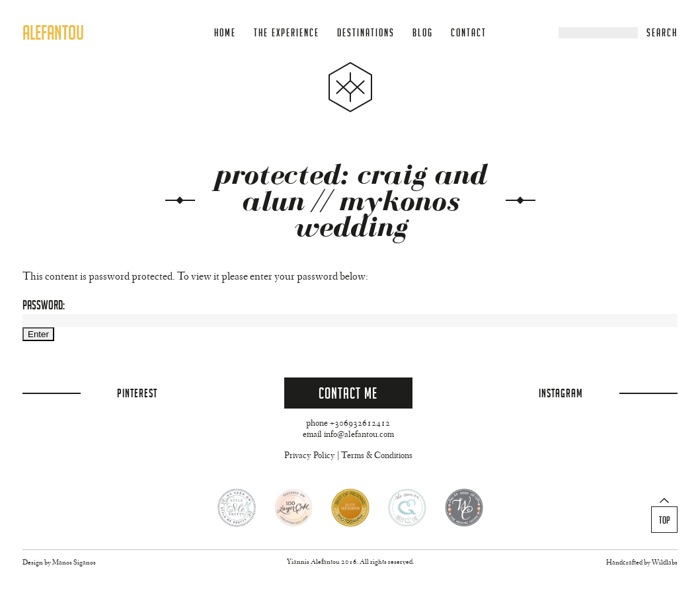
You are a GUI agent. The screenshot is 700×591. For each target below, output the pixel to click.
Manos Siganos (74, 563)
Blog (423, 33)
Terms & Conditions (377, 456)
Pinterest (137, 393)
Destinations (366, 33)
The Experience (287, 33)
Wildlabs (665, 563)
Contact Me (348, 393)
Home (225, 33)
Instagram (561, 393)
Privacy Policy (310, 456)
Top (665, 520)
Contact (469, 33)
